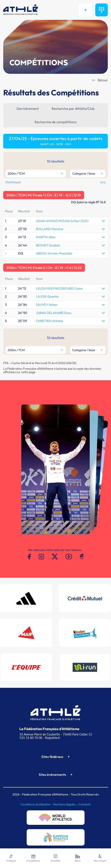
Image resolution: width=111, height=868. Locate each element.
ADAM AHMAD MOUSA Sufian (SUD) (62, 221)
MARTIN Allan (46, 237)
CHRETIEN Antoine (49, 321)
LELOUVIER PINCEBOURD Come (59, 288)
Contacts (84, 804)
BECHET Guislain (48, 245)
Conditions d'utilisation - (37, 804)
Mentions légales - (66, 804)
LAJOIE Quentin (47, 296)
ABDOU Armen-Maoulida (54, 253)
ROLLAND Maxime (49, 229)
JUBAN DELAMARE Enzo (54, 313)
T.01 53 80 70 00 (31, 738)
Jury (103, 182)
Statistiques (13, 182)
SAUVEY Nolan (47, 305)
